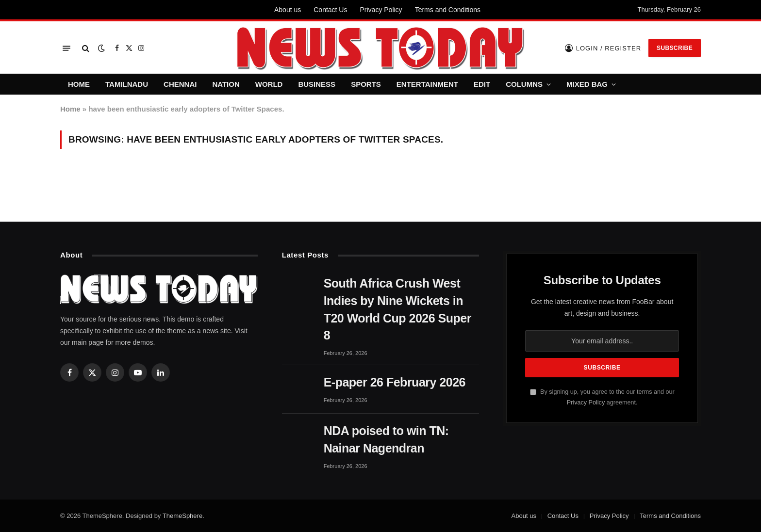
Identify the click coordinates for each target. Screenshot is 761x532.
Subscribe (675, 48)
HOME (79, 84)
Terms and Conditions (448, 10)
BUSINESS (317, 84)
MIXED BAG (587, 84)
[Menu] (66, 48)
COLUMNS (524, 84)
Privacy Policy (381, 10)
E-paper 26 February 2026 (395, 382)
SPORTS (366, 84)
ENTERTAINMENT (427, 84)
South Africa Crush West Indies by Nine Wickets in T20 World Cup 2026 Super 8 (397, 309)
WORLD (269, 84)
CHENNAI (180, 84)
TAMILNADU (127, 84)
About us (288, 10)
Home (70, 109)
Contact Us (330, 10)
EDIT (482, 84)
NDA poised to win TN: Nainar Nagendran (386, 439)
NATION (226, 84)
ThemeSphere (182, 516)
